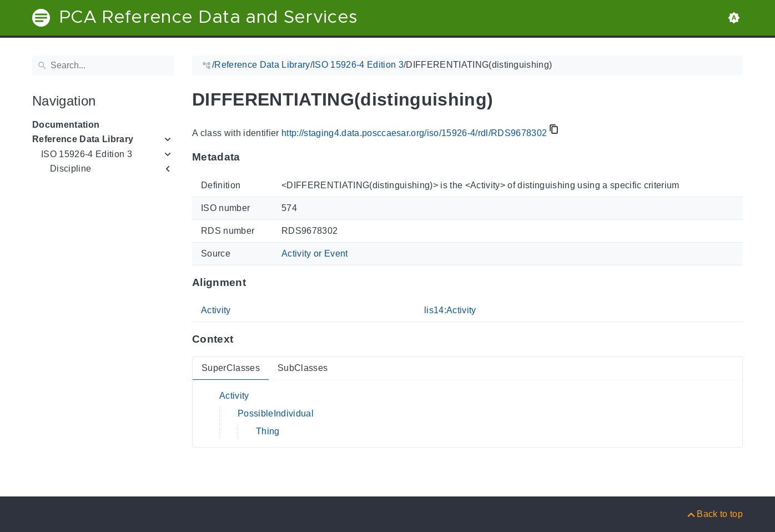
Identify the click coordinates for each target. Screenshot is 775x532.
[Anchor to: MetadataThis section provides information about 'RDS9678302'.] (251, 157)
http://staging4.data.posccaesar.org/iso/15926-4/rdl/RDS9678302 (414, 133)
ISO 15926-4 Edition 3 (87, 154)
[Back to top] (714, 514)
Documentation (66, 125)
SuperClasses (231, 368)
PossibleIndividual (276, 413)
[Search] (103, 66)
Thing (268, 431)
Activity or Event (315, 254)
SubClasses (303, 368)
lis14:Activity (450, 310)
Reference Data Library (83, 139)
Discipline (71, 169)
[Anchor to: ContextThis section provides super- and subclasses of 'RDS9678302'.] (244, 339)
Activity (216, 310)
